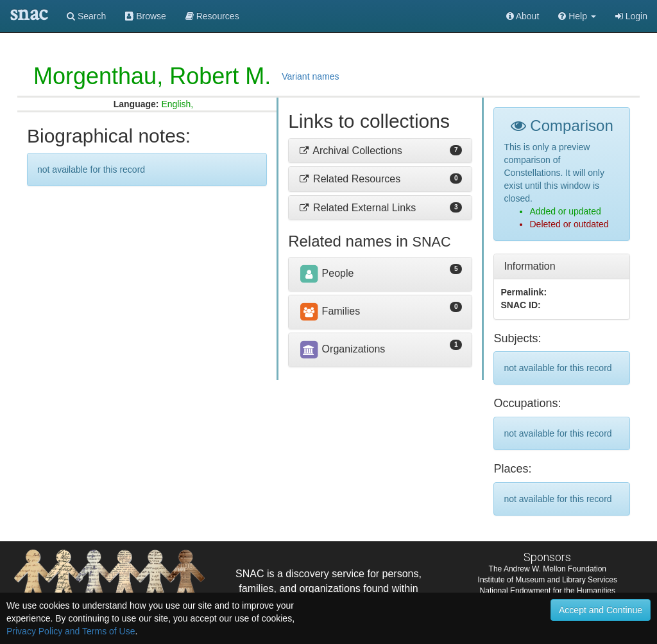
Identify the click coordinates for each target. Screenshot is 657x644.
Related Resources (349, 179)
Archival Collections (350, 151)
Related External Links (357, 208)
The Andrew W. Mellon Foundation (548, 569)
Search (86, 16)
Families (329, 311)
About (523, 16)
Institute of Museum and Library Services (548, 580)
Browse (146, 16)
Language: (136, 104)
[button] (577, 16)
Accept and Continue (601, 610)
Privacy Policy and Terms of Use (71, 631)
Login (631, 16)
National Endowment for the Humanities (548, 591)
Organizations (342, 349)
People (326, 273)
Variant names (310, 76)
